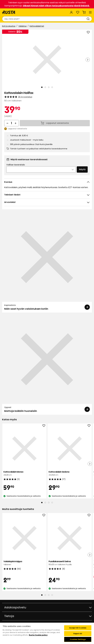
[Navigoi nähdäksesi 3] (49, 87)
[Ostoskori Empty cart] (84, 12)
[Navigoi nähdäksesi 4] (52, 87)
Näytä (82, 169)
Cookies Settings (78, 639)
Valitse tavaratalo (16, 165)
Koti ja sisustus (9, 26)
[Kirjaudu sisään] (71, 12)
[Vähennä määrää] (7, 123)
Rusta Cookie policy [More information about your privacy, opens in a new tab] (38, 635)
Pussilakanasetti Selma (70, 563)
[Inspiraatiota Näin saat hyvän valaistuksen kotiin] (47, 262)
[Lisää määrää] (16, 123)
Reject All (78, 634)
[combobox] (44, 19)
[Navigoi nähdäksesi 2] (45, 87)
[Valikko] (90, 12)
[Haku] (89, 19)
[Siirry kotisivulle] (9, 12)
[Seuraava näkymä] (88, 60)
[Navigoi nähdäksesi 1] (42, 87)
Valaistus (23, 26)
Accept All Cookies (78, 628)
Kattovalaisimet (37, 26)
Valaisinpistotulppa (24, 563)
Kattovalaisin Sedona (70, 473)
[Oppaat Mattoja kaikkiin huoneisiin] (47, 365)
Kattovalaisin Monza (24, 473)
